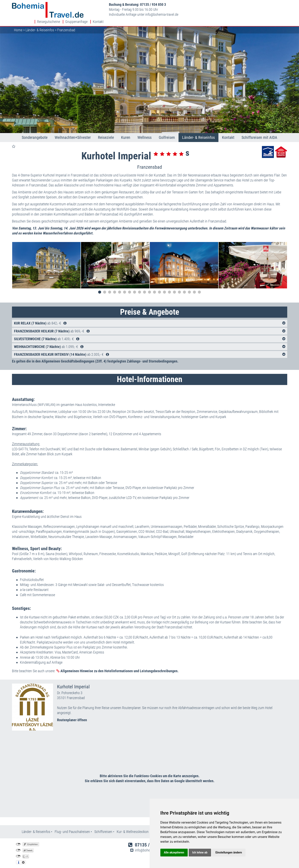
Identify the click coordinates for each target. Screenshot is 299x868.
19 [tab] (189, 287)
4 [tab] (115, 287)
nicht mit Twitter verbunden (18, 845)
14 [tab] (164, 287)
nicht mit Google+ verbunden (18, 851)
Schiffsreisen (103, 826)
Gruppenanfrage (260, 5)
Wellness (145, 132)
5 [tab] (120, 287)
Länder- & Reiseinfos (40, 25)
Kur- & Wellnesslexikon (133, 826)
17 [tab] (179, 287)
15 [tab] (169, 287)
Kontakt (282, 5)
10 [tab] (145, 287)
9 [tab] (140, 287)
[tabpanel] (46, 260)
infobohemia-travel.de (156, 14)
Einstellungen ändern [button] (229, 852)
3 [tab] (110, 287)
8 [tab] (135, 287)
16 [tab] (174, 287)
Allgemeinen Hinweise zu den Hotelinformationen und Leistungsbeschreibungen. (119, 666)
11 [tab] (149, 287)
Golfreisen (167, 132)
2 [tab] (105, 287)
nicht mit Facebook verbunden (18, 839)
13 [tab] (159, 287)
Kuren (126, 132)
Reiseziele (106, 132)
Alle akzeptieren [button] (174, 852)
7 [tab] (130, 287)
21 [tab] (199, 287)
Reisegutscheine (232, 5)
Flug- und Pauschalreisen (73, 826)
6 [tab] (125, 287)
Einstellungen (23, 857)
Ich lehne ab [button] (200, 852)
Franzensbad (66, 25)
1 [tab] (100, 287)
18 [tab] (184, 287)
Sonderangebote (35, 132)
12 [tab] (154, 287)
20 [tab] (194, 287)
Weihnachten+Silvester (73, 132)
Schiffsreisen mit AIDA (259, 132)
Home (18, 25)
